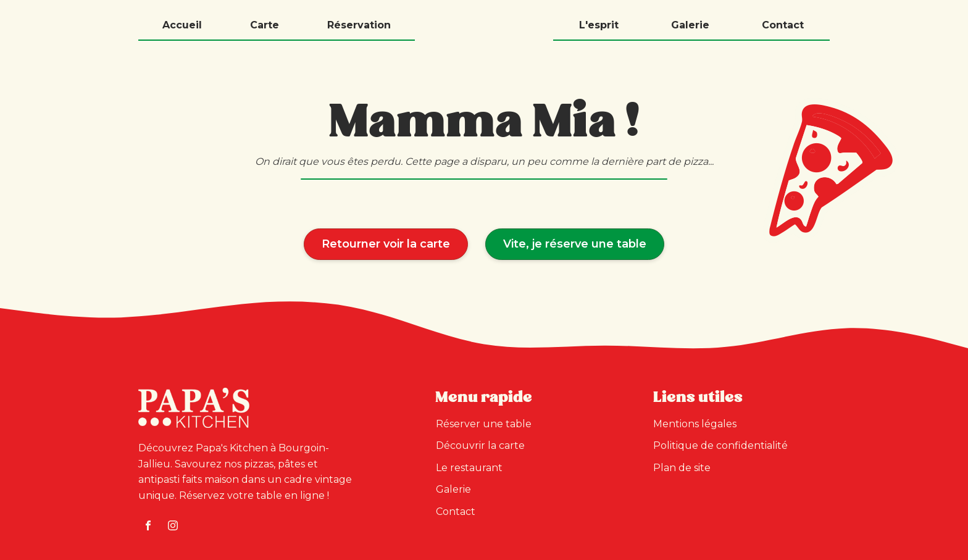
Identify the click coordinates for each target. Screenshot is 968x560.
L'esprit (599, 25)
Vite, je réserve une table (575, 244)
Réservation (359, 25)
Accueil (182, 25)
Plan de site (682, 468)
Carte (265, 25)
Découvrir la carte (480, 445)
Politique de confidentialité (720, 445)
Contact (783, 25)
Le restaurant (469, 468)
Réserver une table (484, 424)
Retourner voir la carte (386, 244)
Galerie (690, 25)
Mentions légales (695, 424)
